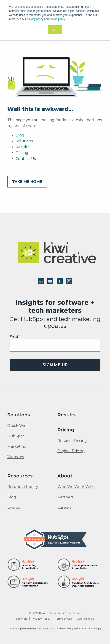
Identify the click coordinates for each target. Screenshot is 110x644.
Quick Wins (18, 426)
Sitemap (21, 619)
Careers (64, 508)
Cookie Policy (85, 619)
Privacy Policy (41, 619)
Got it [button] (55, 30)
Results (22, 147)
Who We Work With (76, 487)
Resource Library (23, 487)
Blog (20, 135)
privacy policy (35, 19)
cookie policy (57, 19)
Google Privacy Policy (62, 629)
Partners (65, 497)
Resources (20, 476)
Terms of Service (87, 629)
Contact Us (26, 159)
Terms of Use (64, 619)
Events (14, 508)
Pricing (22, 153)
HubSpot (16, 436)
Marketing (17, 446)
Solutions (24, 141)
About (65, 476)
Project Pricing (71, 451)
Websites (16, 457)
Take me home (27, 182)
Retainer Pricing (72, 441)
